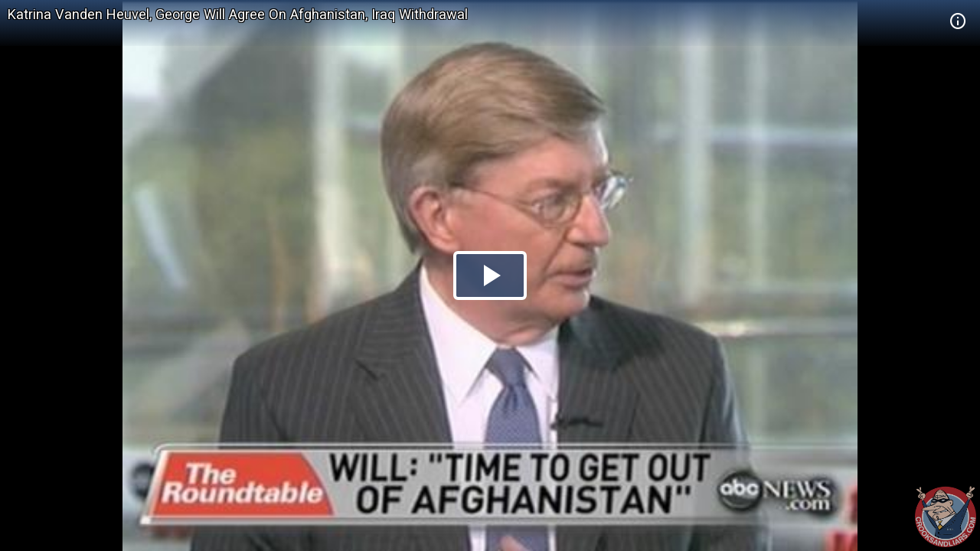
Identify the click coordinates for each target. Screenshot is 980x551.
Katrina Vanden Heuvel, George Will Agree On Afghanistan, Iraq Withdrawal (238, 14)
